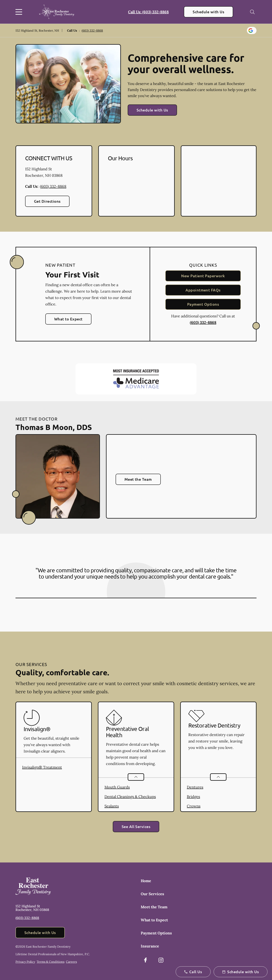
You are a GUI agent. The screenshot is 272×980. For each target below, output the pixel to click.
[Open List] (136, 777)
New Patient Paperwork (203, 276)
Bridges (193, 797)
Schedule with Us (208, 12)
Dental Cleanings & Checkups (130, 797)
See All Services (136, 827)
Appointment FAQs (203, 290)
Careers (71, 962)
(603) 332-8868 (92, 30)
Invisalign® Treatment (42, 767)
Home (146, 881)
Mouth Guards (117, 787)
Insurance (150, 946)
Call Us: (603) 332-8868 (148, 12)
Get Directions (47, 201)
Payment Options (203, 304)
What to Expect (68, 319)
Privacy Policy (25, 962)
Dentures (195, 787)
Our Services (152, 894)
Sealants (112, 806)
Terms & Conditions (51, 962)
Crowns (194, 806)
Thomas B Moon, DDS (54, 427)
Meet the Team (138, 479)
